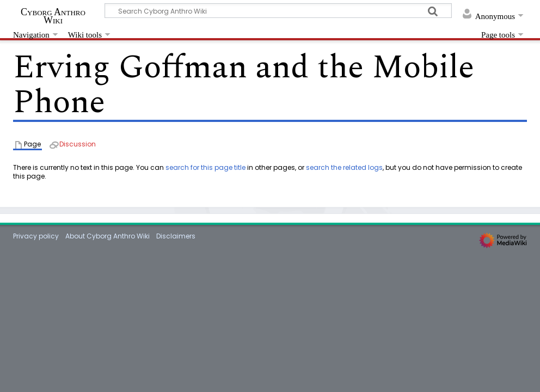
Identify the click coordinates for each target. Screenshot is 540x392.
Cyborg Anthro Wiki (53, 16)
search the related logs (344, 167)
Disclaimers (176, 236)
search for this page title (205, 167)
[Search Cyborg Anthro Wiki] (278, 11)
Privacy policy (36, 236)
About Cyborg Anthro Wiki (108, 236)
